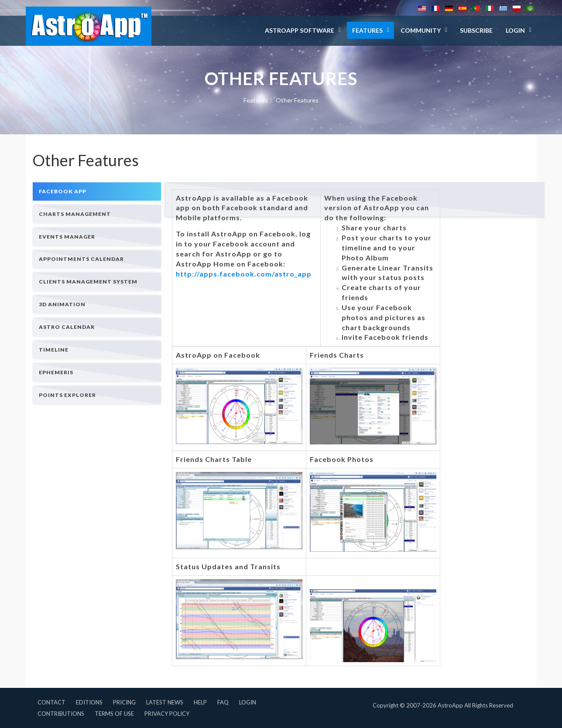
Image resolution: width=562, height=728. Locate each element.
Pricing (124, 702)
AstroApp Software (300, 30)
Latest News (165, 702)
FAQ (223, 702)
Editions (89, 702)
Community (421, 30)
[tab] (97, 191)
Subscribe (476, 30)
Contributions (61, 714)
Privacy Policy (167, 714)
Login (248, 702)
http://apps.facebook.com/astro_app (244, 274)
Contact (51, 702)
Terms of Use (114, 714)
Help (200, 702)
